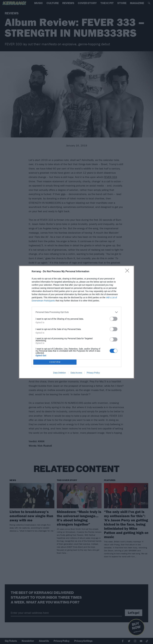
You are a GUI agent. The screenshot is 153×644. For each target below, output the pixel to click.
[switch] (114, 319)
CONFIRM (55, 362)
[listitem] (76, 312)
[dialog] (76, 322)
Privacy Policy (93, 373)
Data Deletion (60, 373)
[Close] (128, 272)
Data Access (76, 373)
